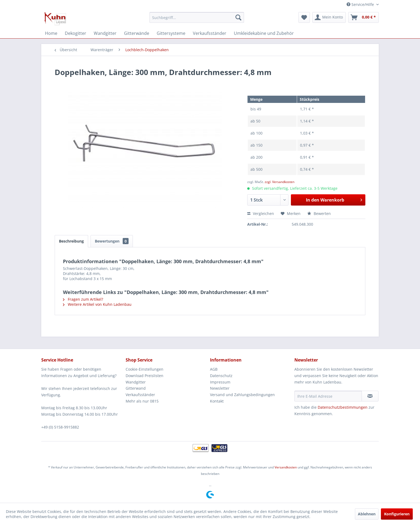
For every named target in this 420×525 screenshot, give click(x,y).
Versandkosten (286, 467)
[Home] (51, 33)
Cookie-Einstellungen (145, 369)
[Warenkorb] (363, 17)
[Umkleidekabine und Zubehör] (264, 33)
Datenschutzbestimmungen (343, 407)
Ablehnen (367, 514)
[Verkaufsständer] (210, 33)
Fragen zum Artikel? (83, 299)
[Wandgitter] (105, 33)
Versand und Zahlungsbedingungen (242, 395)
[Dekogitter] (76, 33)
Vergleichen (261, 213)
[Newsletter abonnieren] (370, 396)
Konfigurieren (397, 514)
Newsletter (220, 388)
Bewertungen (112, 241)
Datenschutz (221, 376)
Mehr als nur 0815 (142, 401)
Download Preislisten (145, 376)
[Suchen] (238, 17)
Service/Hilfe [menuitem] (361, 4)
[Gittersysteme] (171, 33)
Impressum (220, 382)
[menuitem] (197, 17)
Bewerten (319, 213)
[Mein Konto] (329, 17)
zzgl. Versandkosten (280, 182)
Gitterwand (136, 388)
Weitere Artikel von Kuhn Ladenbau (97, 304)
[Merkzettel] (304, 17)
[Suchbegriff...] (197, 17)
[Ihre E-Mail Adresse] (328, 396)
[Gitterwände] (137, 33)
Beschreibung (71, 241)
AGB (214, 369)
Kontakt (217, 401)
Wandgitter (136, 382)
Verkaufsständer (140, 395)
